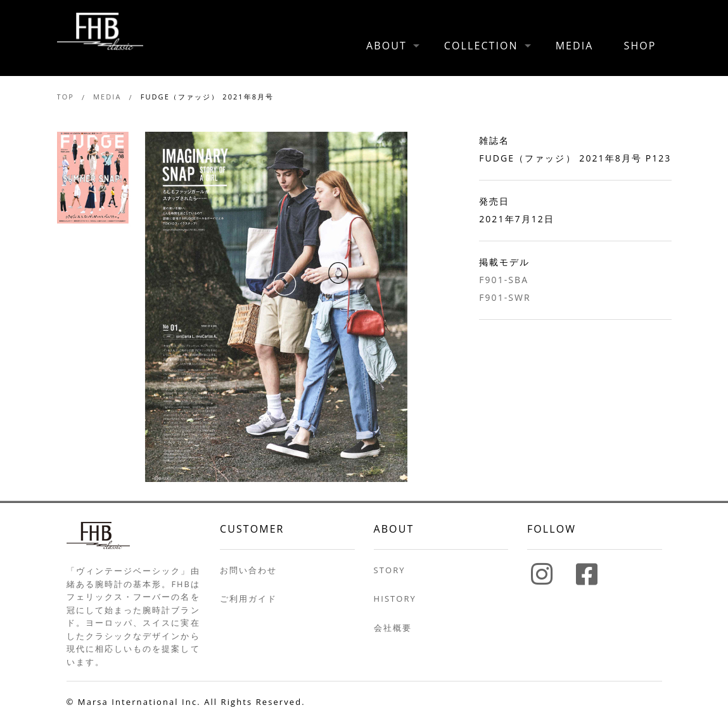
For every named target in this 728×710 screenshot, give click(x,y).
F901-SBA (504, 280)
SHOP (640, 46)
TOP (66, 97)
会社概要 (393, 628)
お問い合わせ (248, 570)
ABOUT (386, 46)
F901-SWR (505, 297)
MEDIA (575, 46)
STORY (390, 570)
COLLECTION (481, 46)
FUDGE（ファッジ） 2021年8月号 (208, 97)
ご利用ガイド (248, 599)
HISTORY (395, 599)
